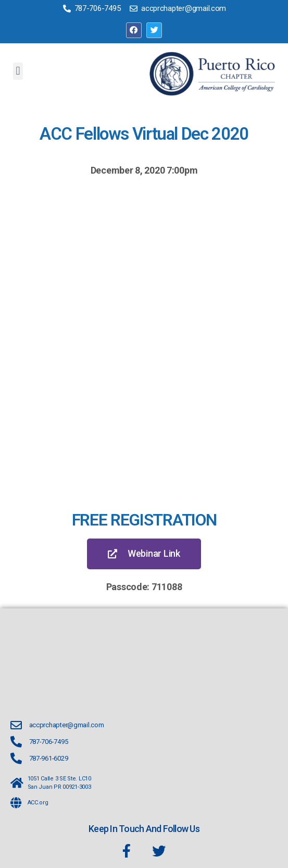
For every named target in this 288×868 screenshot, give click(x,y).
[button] (18, 71)
